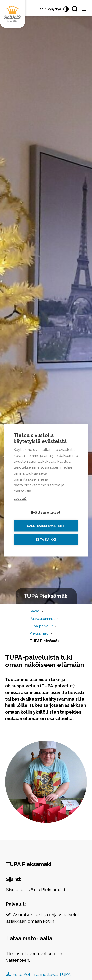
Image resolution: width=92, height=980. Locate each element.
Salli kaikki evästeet (46, 526)
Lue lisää (20, 498)
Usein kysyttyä (49, 9)
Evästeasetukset (46, 512)
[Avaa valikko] (84, 9)
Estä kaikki (46, 539)
